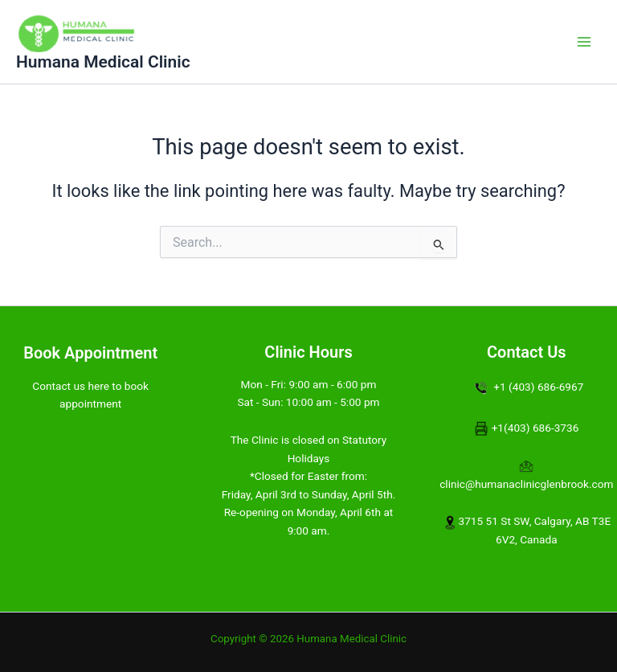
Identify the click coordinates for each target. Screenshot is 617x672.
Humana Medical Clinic (103, 62)
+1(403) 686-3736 (535, 428)
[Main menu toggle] (584, 42)
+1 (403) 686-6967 (538, 387)
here (98, 386)
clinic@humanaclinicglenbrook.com (526, 484)
